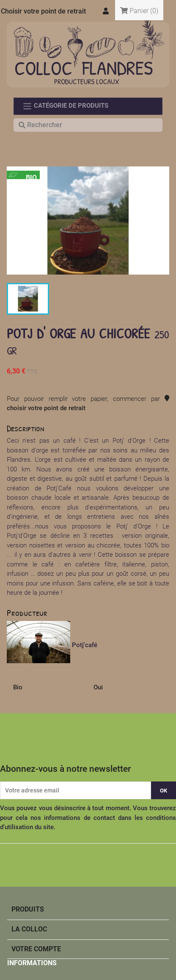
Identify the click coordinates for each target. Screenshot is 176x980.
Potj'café (85, 645)
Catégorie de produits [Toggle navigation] (65, 106)
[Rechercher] (88, 125)
